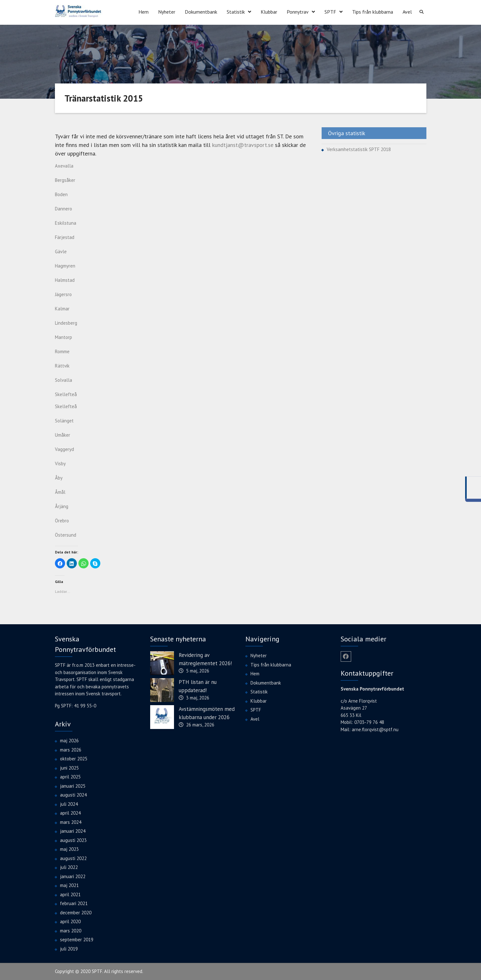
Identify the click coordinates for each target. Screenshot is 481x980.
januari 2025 (73, 786)
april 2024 (70, 813)
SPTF (330, 12)
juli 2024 (69, 804)
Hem (144, 12)
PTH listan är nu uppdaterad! (198, 686)
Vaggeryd (64, 449)
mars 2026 (71, 750)
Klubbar (269, 12)
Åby (59, 478)
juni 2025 (69, 768)
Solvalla (63, 380)
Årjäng (62, 506)
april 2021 (70, 894)
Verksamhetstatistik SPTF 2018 (359, 149)
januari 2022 (73, 876)
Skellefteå (66, 406)
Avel (407, 12)
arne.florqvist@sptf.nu (375, 729)
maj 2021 (69, 885)
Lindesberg (66, 323)
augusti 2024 (73, 795)
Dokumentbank (201, 12)
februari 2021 (74, 903)
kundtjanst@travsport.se (243, 145)
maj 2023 (69, 849)
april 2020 (70, 921)
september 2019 (77, 940)
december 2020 (76, 913)
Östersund (66, 535)
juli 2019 (69, 949)
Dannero (63, 209)
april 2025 (70, 777)
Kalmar (62, 309)
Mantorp (63, 337)
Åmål (60, 492)
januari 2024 (73, 831)
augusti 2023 (73, 840)
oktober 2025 (74, 759)
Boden (61, 194)
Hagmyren (65, 266)
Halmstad (65, 280)
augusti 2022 (73, 858)
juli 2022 (69, 867)
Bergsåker (65, 180)
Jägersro (63, 294)
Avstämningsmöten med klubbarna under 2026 (207, 713)
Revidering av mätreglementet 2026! (205, 659)
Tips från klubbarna (373, 12)
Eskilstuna (66, 223)
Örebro (62, 521)
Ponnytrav (298, 12)
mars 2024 (71, 822)
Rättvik (62, 366)
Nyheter (167, 12)
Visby (60, 464)
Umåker (63, 435)
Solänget (64, 421)
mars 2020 (71, 931)
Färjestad (65, 237)
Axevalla (64, 166)
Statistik (236, 12)
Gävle (61, 252)
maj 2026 (69, 741)
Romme (62, 351)
